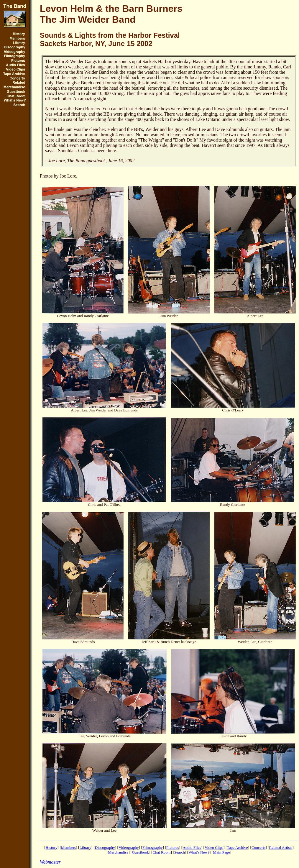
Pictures (173, 848)
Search (180, 852)
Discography (105, 848)
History (52, 848)
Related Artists (281, 848)
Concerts (258, 848)
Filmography (153, 848)
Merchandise (118, 852)
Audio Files (192, 848)
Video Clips (214, 848)
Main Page (221, 852)
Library (85, 848)
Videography (129, 848)
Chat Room (161, 852)
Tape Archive (237, 848)
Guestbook (140, 852)
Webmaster (50, 862)
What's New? (199, 852)
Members (68, 848)
